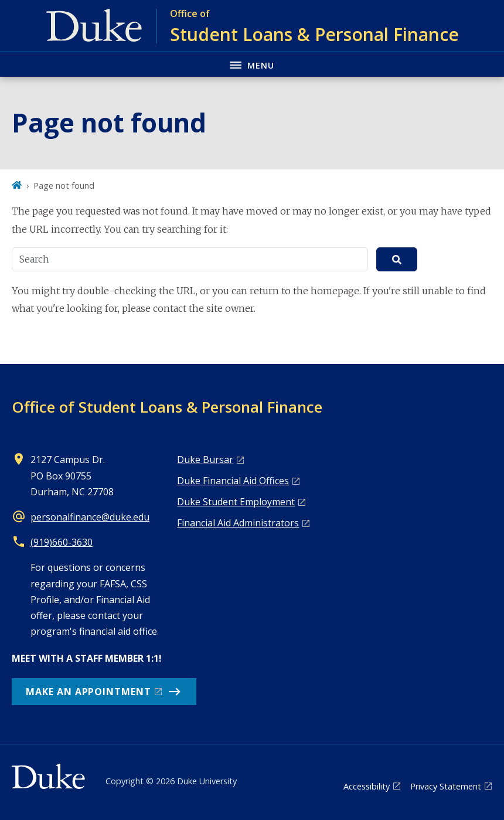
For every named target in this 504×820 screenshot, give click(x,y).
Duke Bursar (205, 460)
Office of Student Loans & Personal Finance (167, 407)
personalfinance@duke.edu (90, 517)
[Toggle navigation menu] (252, 64)
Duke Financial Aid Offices (233, 481)
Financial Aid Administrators (238, 523)
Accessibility (367, 786)
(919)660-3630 (62, 542)
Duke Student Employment (236, 502)
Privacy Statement (446, 786)
